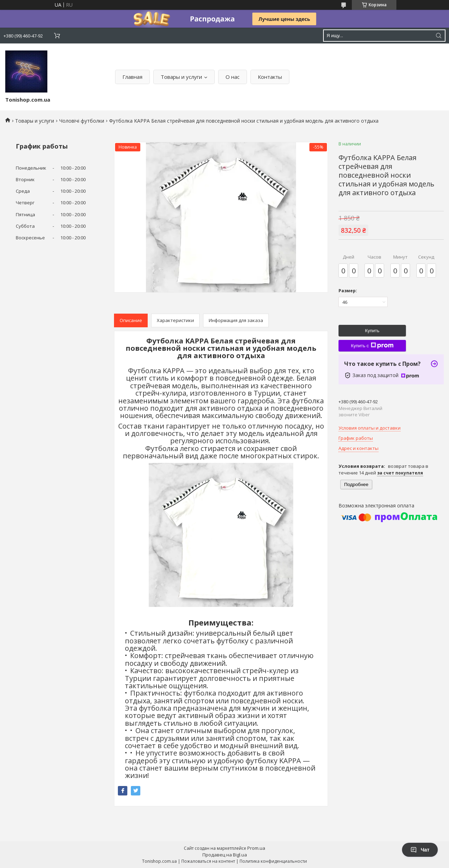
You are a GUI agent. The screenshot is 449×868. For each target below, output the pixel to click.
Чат (420, 850)
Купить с (372, 346)
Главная (132, 77)
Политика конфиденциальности (273, 861)
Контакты (270, 77)
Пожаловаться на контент (208, 861)
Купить (372, 331)
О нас (233, 77)
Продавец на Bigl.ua (225, 855)
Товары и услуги (181, 77)
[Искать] (438, 36)
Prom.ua (256, 848)
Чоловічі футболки (82, 121)
